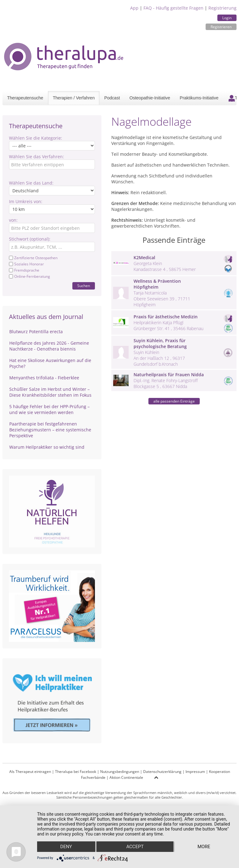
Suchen (84, 286)
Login (227, 18)
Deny (66, 847)
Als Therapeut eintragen (30, 772)
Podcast (112, 98)
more (204, 847)
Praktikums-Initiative (199, 98)
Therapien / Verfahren (74, 98)
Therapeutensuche (25, 98)
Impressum (195, 772)
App (134, 8)
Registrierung (222, 8)
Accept (135, 847)
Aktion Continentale (126, 777)
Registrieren (221, 27)
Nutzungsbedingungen (120, 772)
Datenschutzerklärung (162, 772)
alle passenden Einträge (174, 401)
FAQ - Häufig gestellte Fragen (173, 8)
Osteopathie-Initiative (150, 98)
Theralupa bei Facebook (76, 772)
